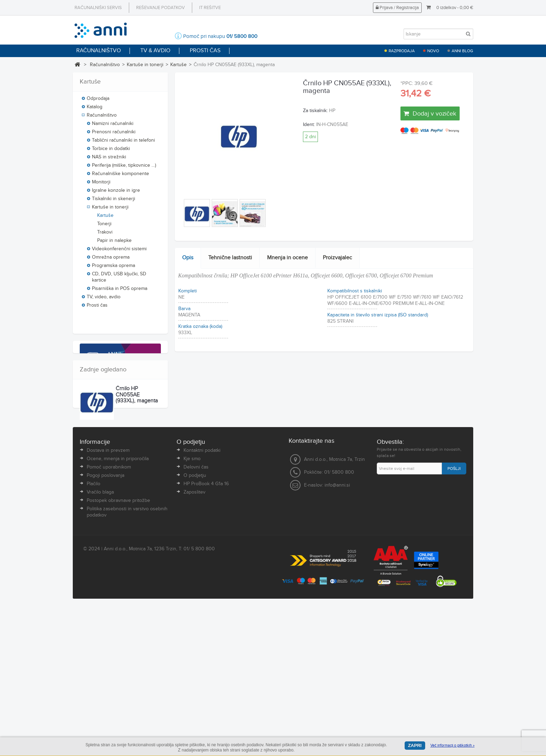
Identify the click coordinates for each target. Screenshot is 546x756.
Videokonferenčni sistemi (119, 251)
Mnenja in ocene (287, 258)
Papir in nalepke (114, 243)
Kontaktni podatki (202, 602)
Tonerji (104, 226)
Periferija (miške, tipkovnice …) (124, 168)
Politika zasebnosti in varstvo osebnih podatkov (127, 664)
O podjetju (195, 627)
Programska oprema (114, 268)
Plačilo (93, 636)
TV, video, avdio (104, 299)
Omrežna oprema (111, 260)
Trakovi (105, 235)
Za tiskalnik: (315, 111)
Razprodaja (402, 51)
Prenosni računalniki (114, 134)
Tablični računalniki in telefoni (123, 143)
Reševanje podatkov (161, 8)
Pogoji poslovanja (106, 627)
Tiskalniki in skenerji (114, 201)
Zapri (415, 745)
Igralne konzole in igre (116, 193)
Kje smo (192, 611)
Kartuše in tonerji (145, 65)
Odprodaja (98, 101)
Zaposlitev (194, 644)
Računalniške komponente (120, 176)
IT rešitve (210, 8)
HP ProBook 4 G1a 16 (206, 636)
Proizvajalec (337, 258)
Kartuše (178, 65)
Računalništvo (105, 65)
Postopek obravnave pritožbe (118, 652)
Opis (188, 258)
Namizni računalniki (113, 126)
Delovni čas (196, 619)
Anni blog (462, 51)
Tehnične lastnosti (230, 258)
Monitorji (101, 184)
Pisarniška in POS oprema (120, 291)
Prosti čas (97, 308)
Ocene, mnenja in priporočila (118, 611)
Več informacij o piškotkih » (453, 745)
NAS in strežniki (109, 159)
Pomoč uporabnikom (109, 619)
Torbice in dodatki (111, 151)
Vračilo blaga (100, 644)
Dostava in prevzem (108, 602)
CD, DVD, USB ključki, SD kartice (119, 279)
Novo (433, 51)
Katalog (95, 109)
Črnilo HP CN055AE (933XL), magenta (137, 530)
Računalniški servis (98, 8)
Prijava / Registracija (397, 8)
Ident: (309, 125)
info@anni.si (337, 637)
